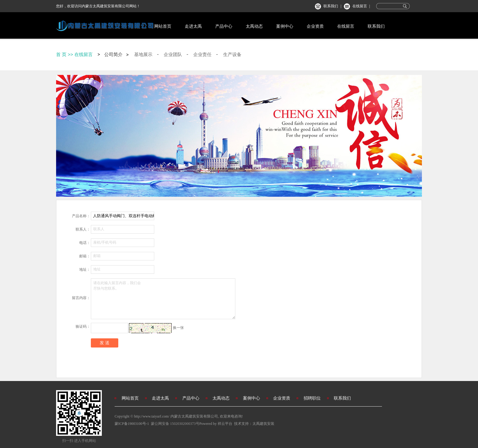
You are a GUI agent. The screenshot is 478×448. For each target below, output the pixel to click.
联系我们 (331, 6)
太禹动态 (254, 26)
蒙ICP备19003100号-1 (132, 424)
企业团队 (173, 55)
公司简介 (113, 55)
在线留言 (360, 6)
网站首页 (163, 26)
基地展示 (143, 55)
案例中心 (285, 26)
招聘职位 (312, 398)
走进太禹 (193, 26)
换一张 (178, 328)
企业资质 (315, 26)
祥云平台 (225, 424)
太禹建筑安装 (263, 424)
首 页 (61, 54)
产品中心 (224, 26)
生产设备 (232, 55)
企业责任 (202, 55)
